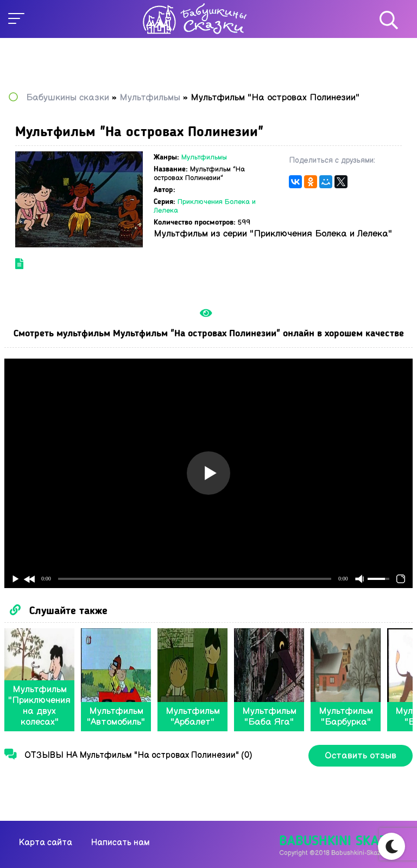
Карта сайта (46, 843)
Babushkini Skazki (339, 842)
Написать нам (120, 843)
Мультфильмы (204, 157)
